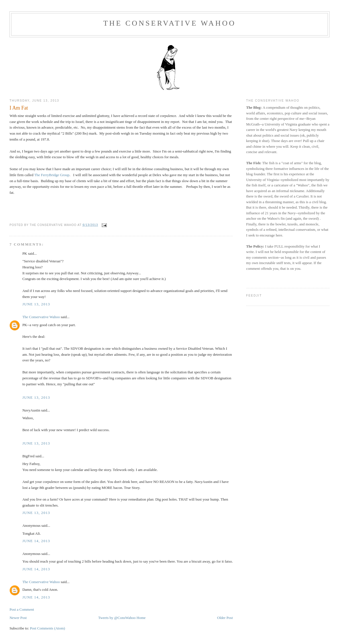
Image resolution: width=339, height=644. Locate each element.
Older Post (225, 618)
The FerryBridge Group (52, 175)
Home (141, 618)
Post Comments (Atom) (48, 628)
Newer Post (18, 618)
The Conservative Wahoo (169, 23)
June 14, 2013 (36, 541)
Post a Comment (22, 609)
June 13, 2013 (36, 304)
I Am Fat (19, 108)
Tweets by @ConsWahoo (117, 618)
